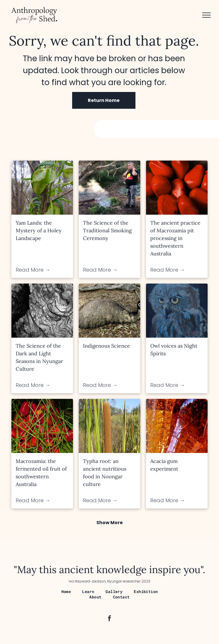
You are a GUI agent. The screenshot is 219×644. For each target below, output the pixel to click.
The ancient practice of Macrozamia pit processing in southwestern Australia (175, 238)
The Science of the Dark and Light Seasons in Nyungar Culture (39, 357)
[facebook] (109, 619)
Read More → (33, 270)
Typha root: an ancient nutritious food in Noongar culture (105, 473)
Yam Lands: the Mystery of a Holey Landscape (39, 230)
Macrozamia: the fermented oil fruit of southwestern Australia (41, 473)
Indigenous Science (107, 346)
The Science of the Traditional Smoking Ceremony (107, 230)
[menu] (206, 15)
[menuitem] (66, 591)
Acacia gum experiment (164, 465)
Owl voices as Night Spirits (174, 350)
